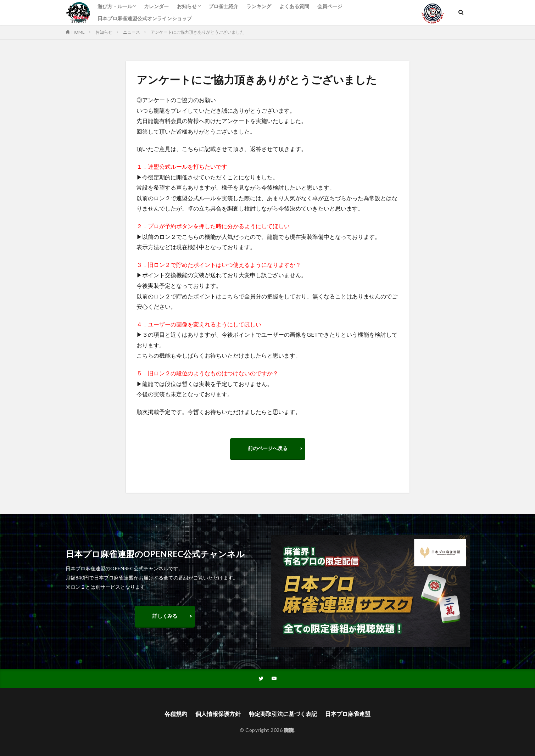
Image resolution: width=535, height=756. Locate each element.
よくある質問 (294, 6)
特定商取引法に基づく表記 (283, 714)
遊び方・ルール (115, 6)
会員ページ (330, 6)
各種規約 (176, 714)
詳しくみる (165, 616)
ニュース (132, 32)
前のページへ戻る (268, 448)
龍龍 (289, 730)
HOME (78, 32)
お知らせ (187, 6)
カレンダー (156, 6)
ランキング (259, 6)
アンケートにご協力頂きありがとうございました (197, 32)
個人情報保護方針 (218, 714)
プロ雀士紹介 (223, 6)
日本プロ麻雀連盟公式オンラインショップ (145, 18)
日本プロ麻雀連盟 (348, 714)
